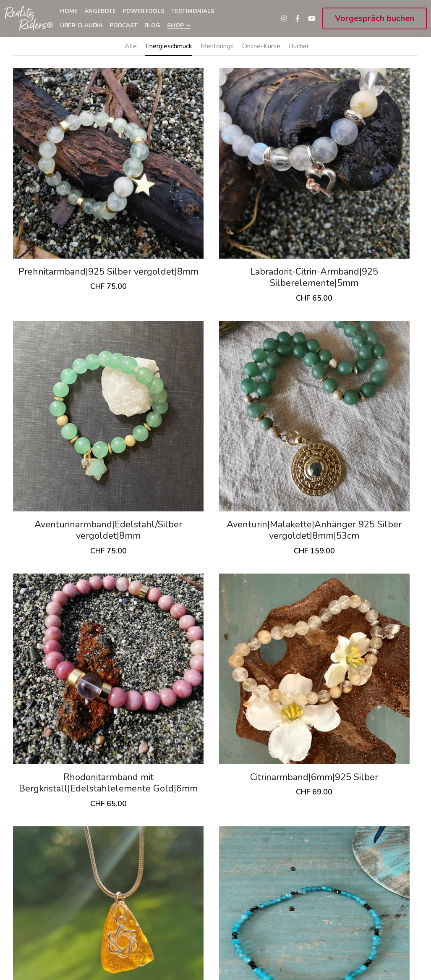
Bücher (299, 46)
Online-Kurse (261, 46)
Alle (131, 46)
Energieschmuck (169, 46)
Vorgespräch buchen (375, 18)
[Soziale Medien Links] (284, 18)
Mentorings (217, 46)
